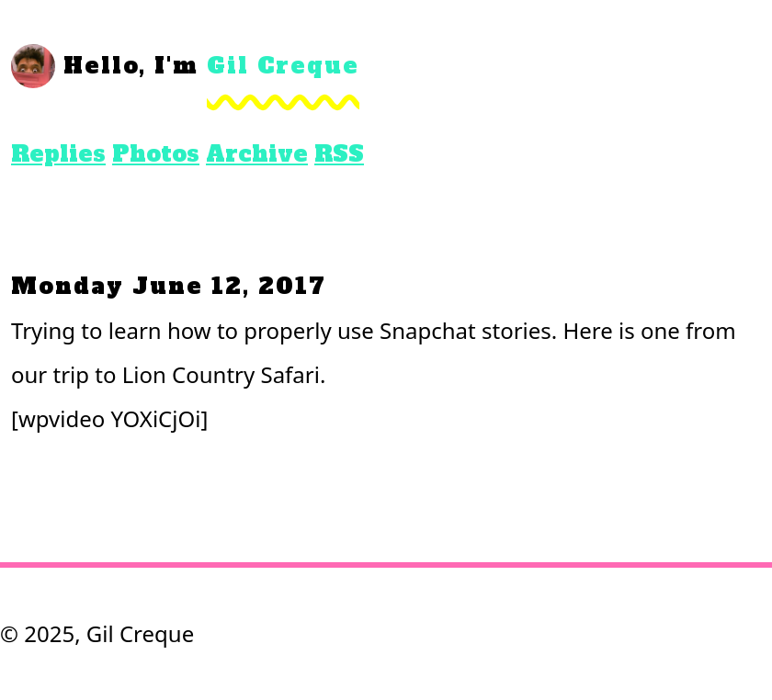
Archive (257, 154)
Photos (156, 154)
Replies (58, 154)
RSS (339, 154)
